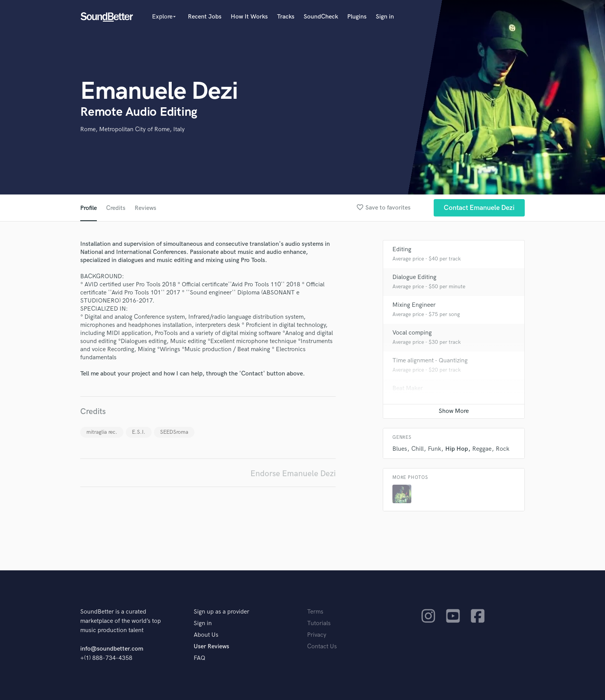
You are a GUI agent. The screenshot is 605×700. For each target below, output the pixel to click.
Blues (400, 449)
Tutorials (319, 623)
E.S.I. (139, 432)
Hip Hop (457, 449)
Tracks (286, 17)
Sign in (385, 17)
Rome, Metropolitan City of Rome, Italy (133, 129)
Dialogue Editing (414, 277)
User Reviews (211, 647)
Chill (417, 449)
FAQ (199, 658)
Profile (89, 208)
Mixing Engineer (414, 305)
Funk (434, 449)
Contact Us (322, 647)
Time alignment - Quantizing (430, 361)
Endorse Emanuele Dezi (293, 474)
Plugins (357, 17)
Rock (503, 449)
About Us (206, 635)
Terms (315, 612)
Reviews (145, 208)
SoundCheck (321, 17)
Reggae (482, 449)
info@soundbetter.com (112, 649)
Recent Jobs (205, 17)
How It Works (249, 17)
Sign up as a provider (221, 612)
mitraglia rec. (102, 432)
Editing (402, 249)
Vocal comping (412, 333)
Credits (116, 208)
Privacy (317, 635)
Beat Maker (408, 388)
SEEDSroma (174, 432)
